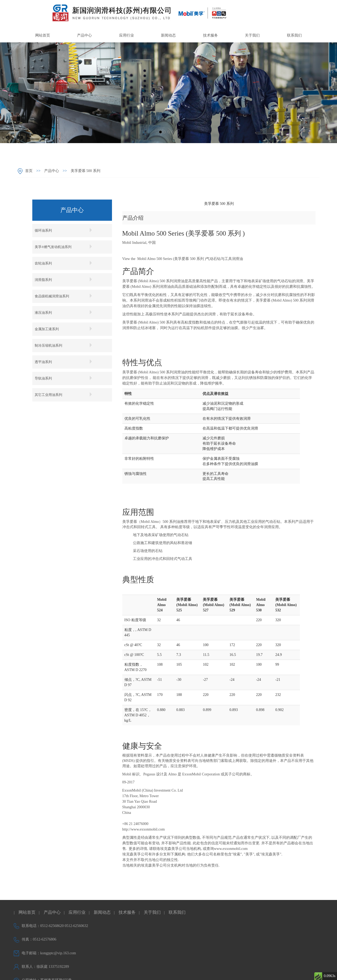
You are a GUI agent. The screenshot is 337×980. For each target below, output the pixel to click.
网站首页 (43, 35)
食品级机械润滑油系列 (65, 296)
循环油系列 (65, 230)
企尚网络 (232, 971)
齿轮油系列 (65, 263)
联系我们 (294, 35)
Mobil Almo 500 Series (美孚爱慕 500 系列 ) (172, 259)
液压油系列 (65, 312)
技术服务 (210, 35)
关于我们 (252, 35)
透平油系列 (65, 362)
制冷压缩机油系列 (65, 345)
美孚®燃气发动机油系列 (65, 247)
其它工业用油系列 (65, 395)
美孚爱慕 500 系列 (84, 171)
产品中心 (84, 35)
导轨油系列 (65, 378)
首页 (29, 171)
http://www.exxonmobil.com (144, 829)
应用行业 (127, 35)
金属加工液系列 (65, 329)
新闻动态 (168, 35)
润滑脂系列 (65, 280)
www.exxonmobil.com (231, 849)
